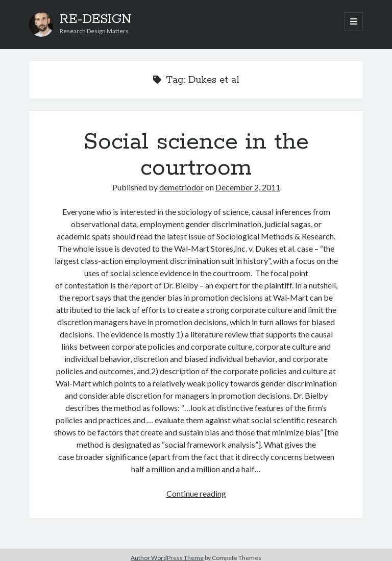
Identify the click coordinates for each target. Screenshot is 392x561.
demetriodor (181, 187)
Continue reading (196, 493)
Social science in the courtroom (196, 155)
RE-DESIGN (96, 19)
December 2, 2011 (248, 187)
